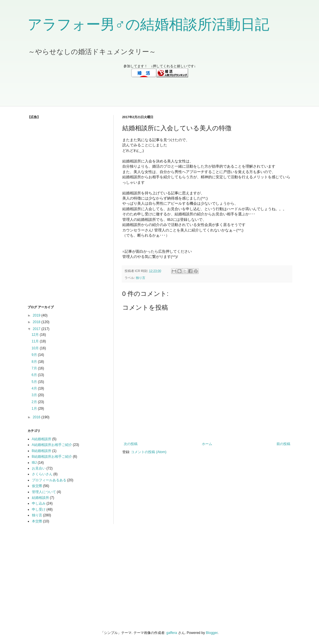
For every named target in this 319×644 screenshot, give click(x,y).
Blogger (212, 633)
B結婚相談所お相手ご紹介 (52, 457)
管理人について (44, 492)
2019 (37, 315)
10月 (36, 348)
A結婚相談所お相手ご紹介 (52, 445)
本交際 (37, 521)
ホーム (207, 444)
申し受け (39, 509)
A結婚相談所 (42, 439)
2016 (37, 417)
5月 (35, 382)
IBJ (34, 463)
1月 (35, 409)
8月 (35, 362)
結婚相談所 (40, 498)
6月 (35, 375)
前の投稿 (283, 444)
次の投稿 (131, 444)
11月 (36, 341)
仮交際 (37, 486)
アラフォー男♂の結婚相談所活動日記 (149, 24)
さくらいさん (42, 474)
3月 (35, 395)
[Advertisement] (160, 92)
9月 (35, 355)
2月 (35, 402)
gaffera (172, 633)
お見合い (39, 468)
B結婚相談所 (42, 451)
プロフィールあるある (49, 480)
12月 (36, 335)
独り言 (141, 278)
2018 (37, 322)
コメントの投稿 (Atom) (149, 452)
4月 (35, 388)
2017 (37, 329)
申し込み (39, 503)
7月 (35, 368)
